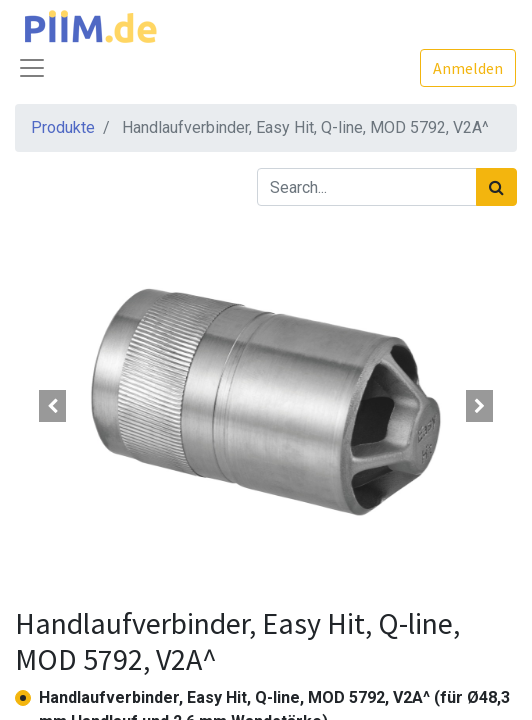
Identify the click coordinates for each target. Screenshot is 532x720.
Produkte (63, 127)
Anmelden (468, 68)
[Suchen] (496, 187)
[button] (52, 406)
